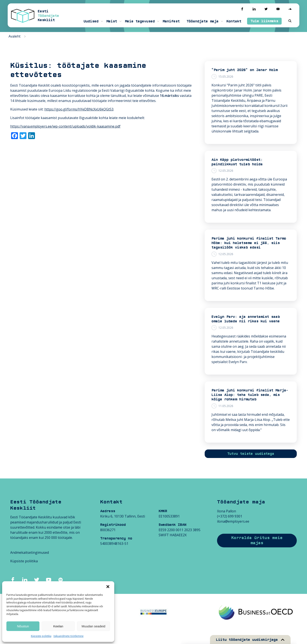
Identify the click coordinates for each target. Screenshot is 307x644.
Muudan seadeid (93, 626)
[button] (108, 587)
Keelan (58, 626)
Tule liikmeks (264, 21)
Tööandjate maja (203, 21)
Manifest (171, 21)
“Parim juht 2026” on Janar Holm (245, 70)
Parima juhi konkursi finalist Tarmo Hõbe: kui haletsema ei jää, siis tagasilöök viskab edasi (249, 243)
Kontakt (234, 21)
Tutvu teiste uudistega (251, 454)
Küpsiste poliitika (41, 636)
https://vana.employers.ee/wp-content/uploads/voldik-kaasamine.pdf (65, 126)
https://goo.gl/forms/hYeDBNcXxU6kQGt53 (79, 109)
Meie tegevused (140, 21)
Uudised (91, 21)
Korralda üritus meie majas (257, 540)
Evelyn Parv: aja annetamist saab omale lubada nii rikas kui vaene (246, 319)
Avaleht (14, 36)
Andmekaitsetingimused (30, 552)
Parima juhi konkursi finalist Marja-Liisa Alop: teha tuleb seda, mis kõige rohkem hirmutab (250, 395)
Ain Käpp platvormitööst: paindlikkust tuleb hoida (237, 162)
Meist (112, 21)
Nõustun (23, 626)
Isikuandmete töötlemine (69, 636)
